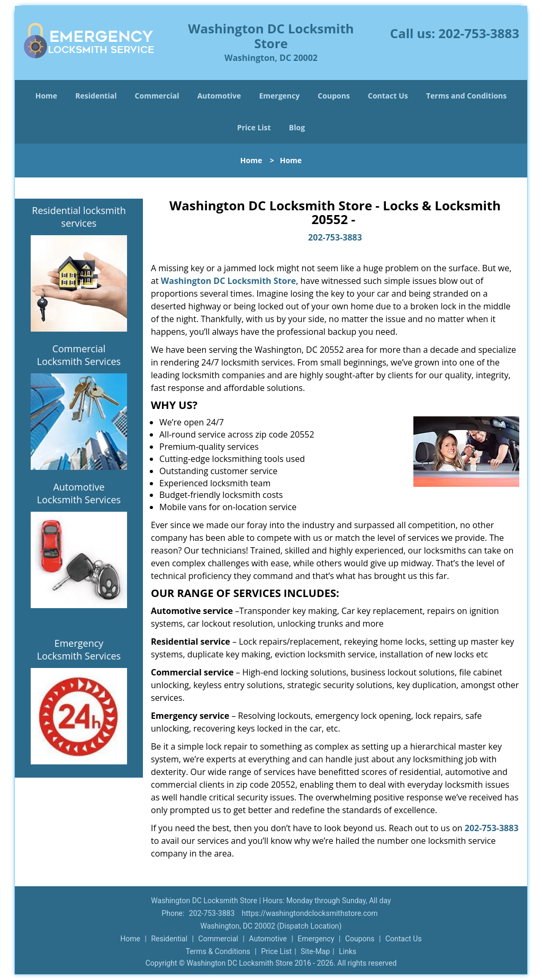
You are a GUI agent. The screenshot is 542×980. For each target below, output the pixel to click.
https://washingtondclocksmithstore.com (310, 913)
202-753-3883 (479, 33)
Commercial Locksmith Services (79, 355)
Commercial (157, 96)
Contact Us (388, 96)
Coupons (333, 96)
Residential (96, 96)
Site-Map (315, 951)
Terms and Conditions (466, 96)
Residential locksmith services (79, 217)
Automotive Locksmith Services (79, 493)
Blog (297, 127)
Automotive (219, 96)
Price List (254, 127)
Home (46, 96)
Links (347, 951)
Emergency (279, 96)
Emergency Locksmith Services (79, 649)
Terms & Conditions (218, 951)
